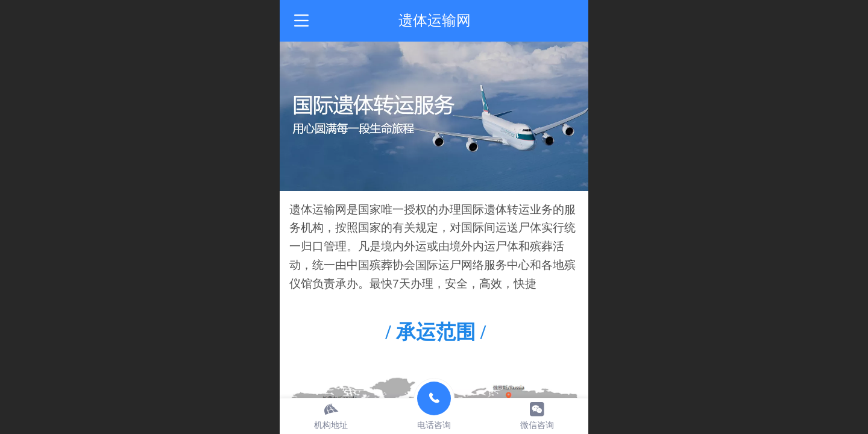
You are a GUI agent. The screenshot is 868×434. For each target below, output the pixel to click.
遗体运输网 (435, 20)
